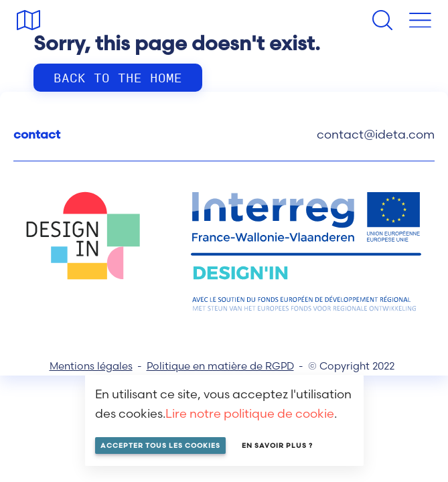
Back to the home (118, 77)
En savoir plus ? (277, 446)
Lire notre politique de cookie (250, 413)
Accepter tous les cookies (160, 446)
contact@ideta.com (376, 134)
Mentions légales (91, 366)
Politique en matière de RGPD (220, 366)
